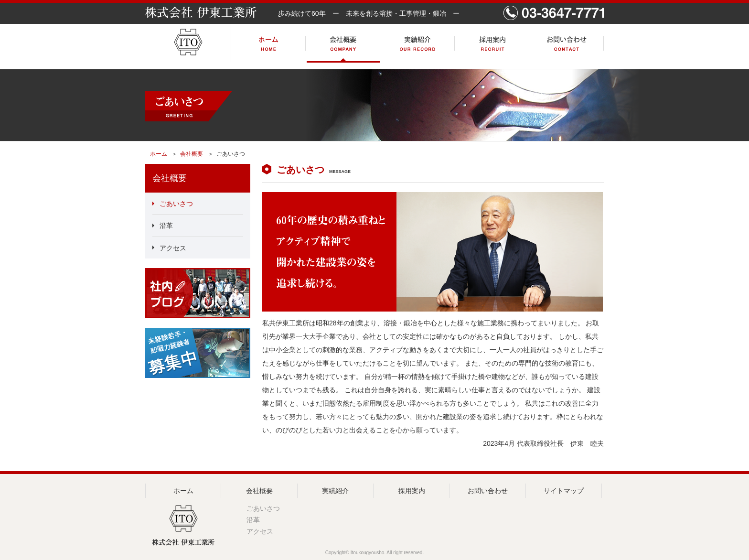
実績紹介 (335, 491)
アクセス (173, 248)
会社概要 (192, 154)
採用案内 (412, 491)
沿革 (166, 226)
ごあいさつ (176, 204)
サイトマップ (564, 491)
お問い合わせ (488, 491)
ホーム (159, 154)
